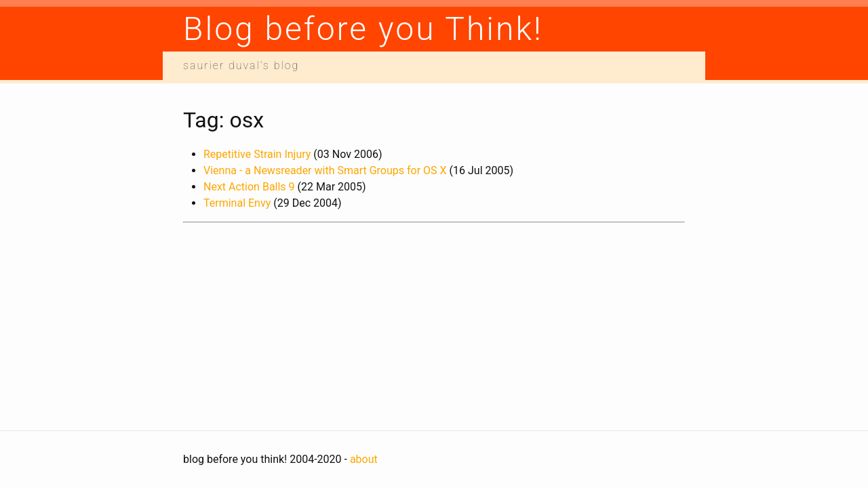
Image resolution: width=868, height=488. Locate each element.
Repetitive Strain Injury (257, 154)
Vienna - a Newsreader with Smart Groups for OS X (325, 170)
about (364, 459)
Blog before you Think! (363, 29)
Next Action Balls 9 (249, 187)
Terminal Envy (237, 203)
